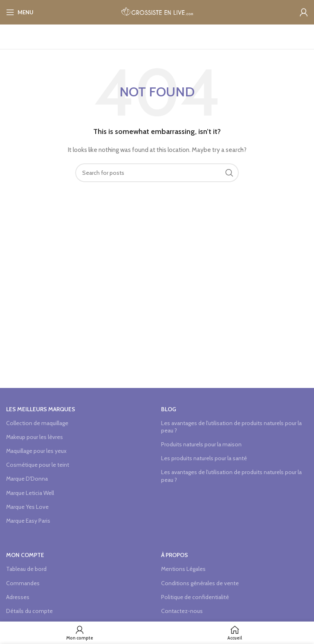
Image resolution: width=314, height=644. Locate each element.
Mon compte (25, 555)
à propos (175, 555)
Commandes (23, 583)
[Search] (157, 173)
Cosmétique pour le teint (38, 465)
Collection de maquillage (37, 423)
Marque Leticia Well (30, 493)
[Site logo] (157, 11)
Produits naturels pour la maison (201, 444)
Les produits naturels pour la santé (204, 458)
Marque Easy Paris (28, 521)
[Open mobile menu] (20, 12)
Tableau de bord (26, 569)
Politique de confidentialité (195, 597)
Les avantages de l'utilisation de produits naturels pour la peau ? (231, 427)
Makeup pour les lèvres (35, 437)
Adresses (18, 597)
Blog (169, 409)
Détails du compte (29, 611)
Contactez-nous (182, 611)
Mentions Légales (183, 569)
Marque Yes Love (27, 507)
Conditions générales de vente (200, 583)
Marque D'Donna (27, 479)
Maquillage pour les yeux (36, 451)
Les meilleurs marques (41, 409)
